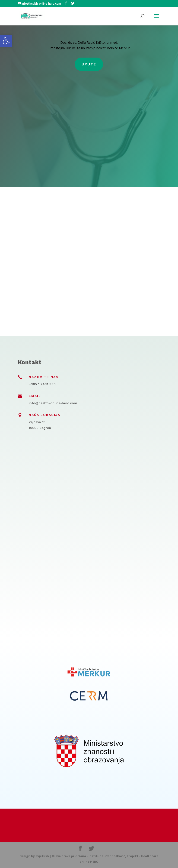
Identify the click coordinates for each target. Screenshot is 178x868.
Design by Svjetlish (34, 856)
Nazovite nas (44, 377)
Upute (89, 64)
